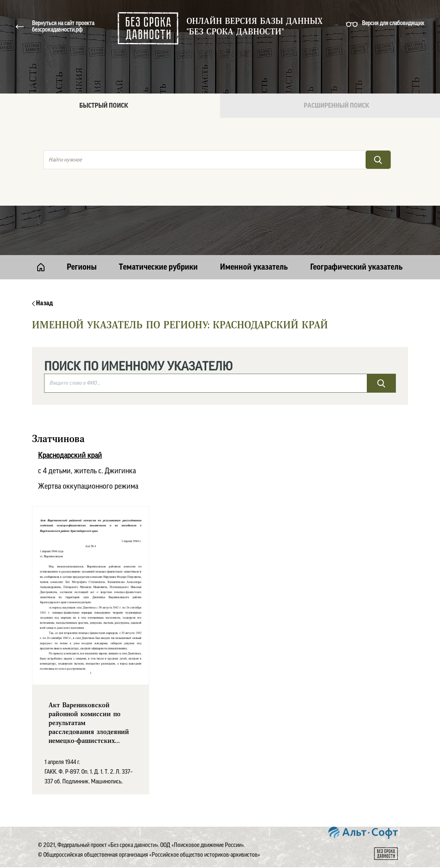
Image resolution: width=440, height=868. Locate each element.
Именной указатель (254, 267)
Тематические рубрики (158, 267)
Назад (42, 303)
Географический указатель (356, 267)
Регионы (82, 267)
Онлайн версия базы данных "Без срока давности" (255, 27)
